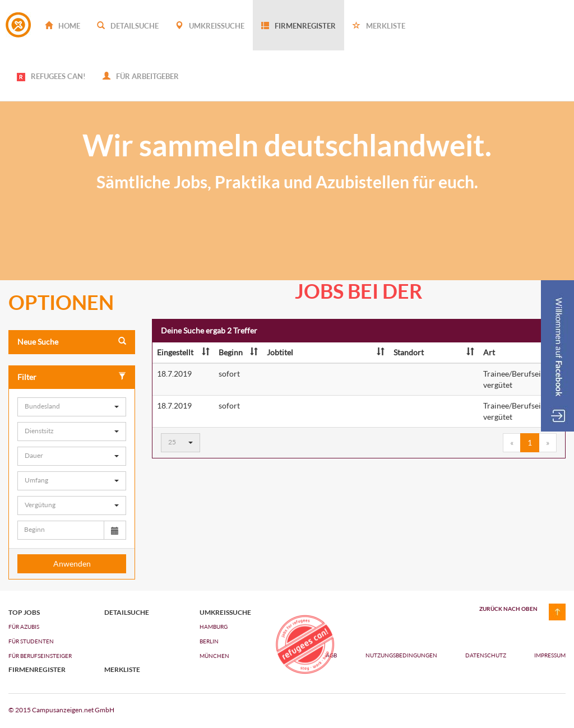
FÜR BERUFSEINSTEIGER (40, 656)
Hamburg (214, 627)
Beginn (238, 352)
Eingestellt (183, 352)
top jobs (24, 613)
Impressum (550, 655)
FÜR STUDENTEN (31, 641)
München (214, 656)
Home (63, 26)
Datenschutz (486, 655)
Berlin (209, 641)
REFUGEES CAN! (51, 76)
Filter (72, 377)
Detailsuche (128, 26)
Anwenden (72, 564)
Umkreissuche (210, 26)
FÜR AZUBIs (24, 627)
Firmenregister (298, 26)
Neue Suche (72, 342)
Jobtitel (326, 352)
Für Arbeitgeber (141, 76)
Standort (434, 352)
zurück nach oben (508, 609)
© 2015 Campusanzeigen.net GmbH (61, 710)
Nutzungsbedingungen (402, 655)
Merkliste (379, 26)
